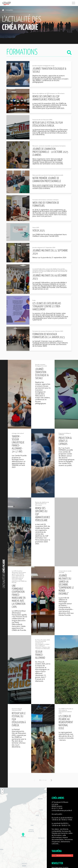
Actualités (10, 10)
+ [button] (2, 790)
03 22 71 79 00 (57, 808)
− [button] (2, 792)
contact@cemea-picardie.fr (62, 810)
